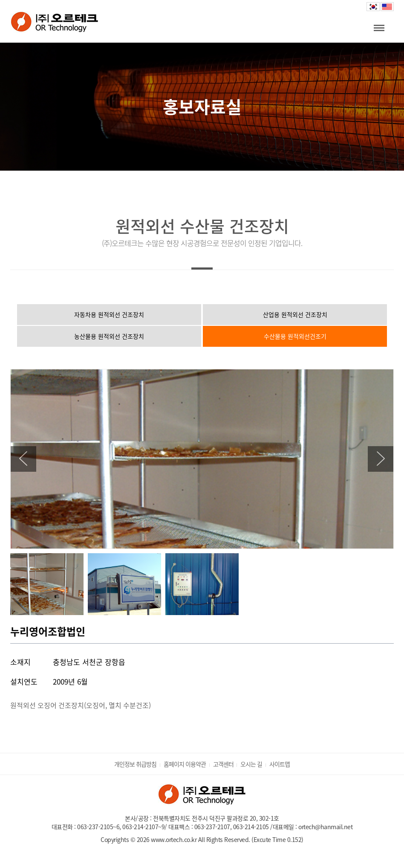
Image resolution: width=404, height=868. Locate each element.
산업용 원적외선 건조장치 (295, 314)
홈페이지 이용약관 (185, 764)
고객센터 (223, 764)
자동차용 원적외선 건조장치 (109, 314)
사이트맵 (280, 764)
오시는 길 (251, 764)
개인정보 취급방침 (135, 764)
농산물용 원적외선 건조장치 (109, 336)
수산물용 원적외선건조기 (295, 336)
